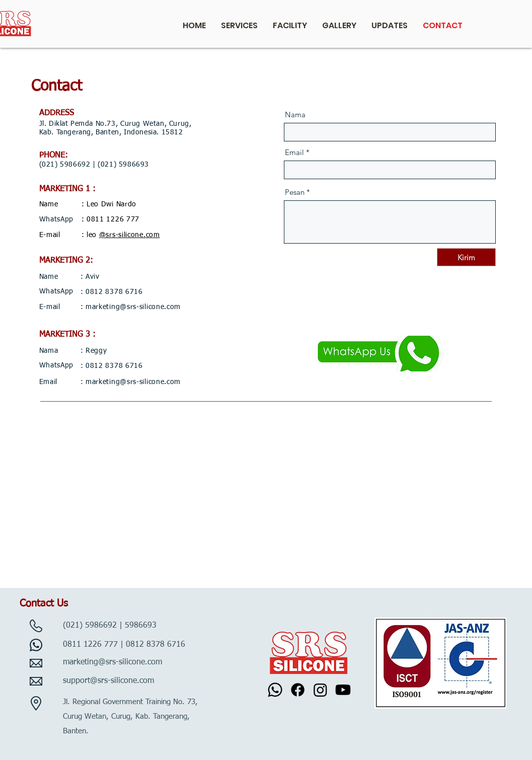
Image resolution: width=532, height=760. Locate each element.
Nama (295, 115)
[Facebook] (298, 690)
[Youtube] (343, 690)
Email (294, 152)
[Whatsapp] (275, 690)
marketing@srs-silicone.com (133, 307)
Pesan (295, 192)
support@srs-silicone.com (108, 681)
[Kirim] (466, 257)
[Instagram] (320, 690)
